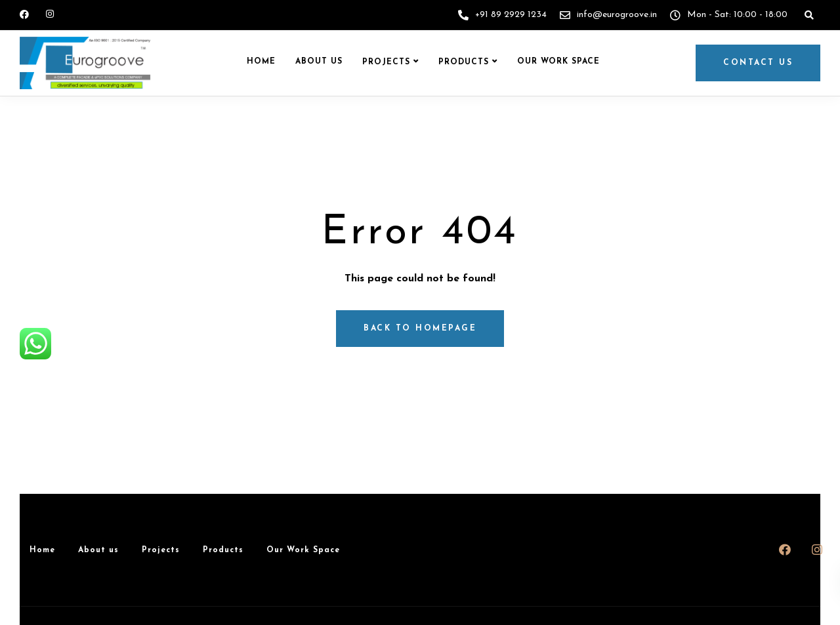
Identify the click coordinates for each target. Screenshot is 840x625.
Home (261, 62)
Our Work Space (558, 62)
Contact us (758, 63)
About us (319, 62)
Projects (386, 62)
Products (464, 62)
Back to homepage (420, 329)
